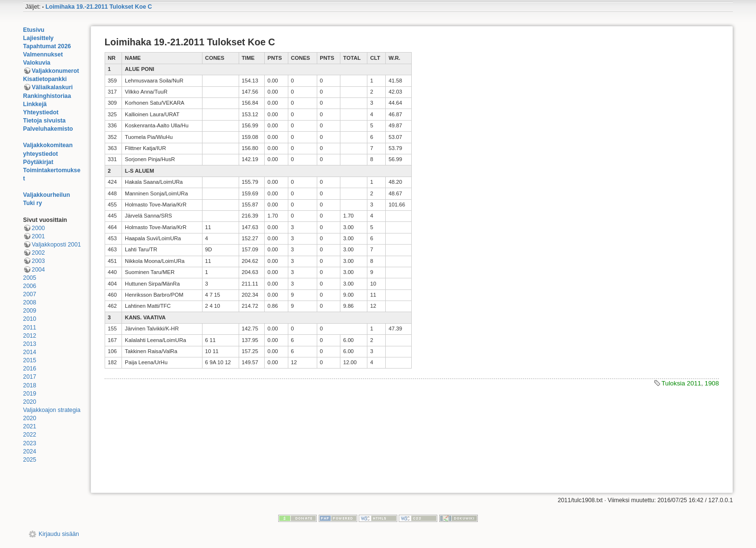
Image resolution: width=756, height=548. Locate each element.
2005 (30, 278)
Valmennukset (43, 55)
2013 (30, 344)
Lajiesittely (38, 38)
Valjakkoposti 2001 (56, 245)
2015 (30, 360)
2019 (30, 394)
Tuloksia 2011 (681, 383)
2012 (30, 336)
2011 (30, 328)
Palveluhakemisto (48, 129)
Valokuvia (37, 63)
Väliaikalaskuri (52, 87)
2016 (30, 369)
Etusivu (34, 30)
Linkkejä (35, 104)
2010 (30, 319)
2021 (30, 426)
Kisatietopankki (45, 79)
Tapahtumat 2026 (47, 46)
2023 (30, 443)
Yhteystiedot (41, 112)
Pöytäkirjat (38, 162)
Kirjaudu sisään (59, 534)
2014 (30, 352)
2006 (30, 286)
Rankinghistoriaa (47, 96)
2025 (30, 460)
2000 (38, 228)
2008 (30, 302)
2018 (30, 385)
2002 (38, 253)
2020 (30, 402)
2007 (30, 294)
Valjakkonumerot (55, 71)
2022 (30, 435)
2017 (30, 377)
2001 (38, 236)
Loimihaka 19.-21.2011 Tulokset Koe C (99, 7)
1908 (712, 383)
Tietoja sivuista (44, 121)
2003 (38, 261)
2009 (30, 311)
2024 (30, 452)
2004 (38, 270)
